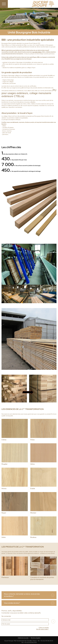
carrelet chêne (37, 52)
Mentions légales (35, 638)
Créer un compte (44, 627)
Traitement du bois (23, 638)
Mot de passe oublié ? (42, 629)
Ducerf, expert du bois (43, 4)
